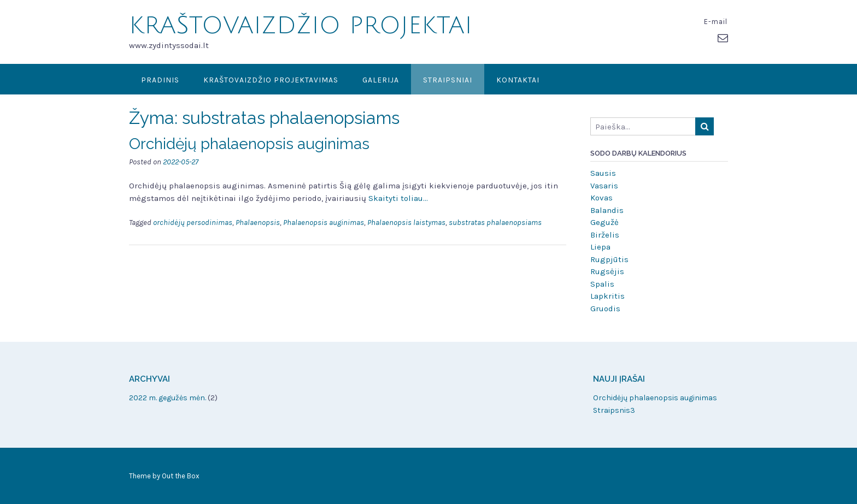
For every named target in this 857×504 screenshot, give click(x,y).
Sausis (603, 173)
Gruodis (605, 309)
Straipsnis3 (614, 410)
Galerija (381, 80)
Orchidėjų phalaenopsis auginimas (249, 144)
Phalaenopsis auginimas (324, 223)
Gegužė (604, 222)
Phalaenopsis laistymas (406, 223)
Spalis (602, 284)
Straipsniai (448, 80)
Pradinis (160, 80)
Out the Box (181, 476)
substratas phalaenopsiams (495, 223)
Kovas (601, 198)
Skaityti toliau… (398, 198)
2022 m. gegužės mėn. (168, 398)
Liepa (600, 247)
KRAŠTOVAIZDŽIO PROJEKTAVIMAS (271, 80)
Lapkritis (607, 296)
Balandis (607, 210)
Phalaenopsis (258, 223)
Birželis (605, 235)
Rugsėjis (607, 271)
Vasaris (604, 186)
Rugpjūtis (609, 259)
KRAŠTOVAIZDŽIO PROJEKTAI (301, 26)
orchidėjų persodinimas (193, 223)
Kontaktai (518, 80)
